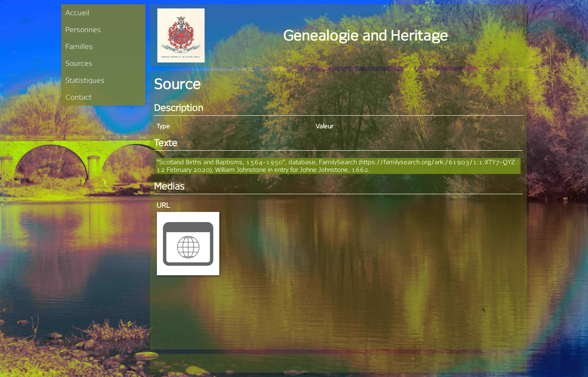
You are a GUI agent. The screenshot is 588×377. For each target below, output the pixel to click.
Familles (79, 46)
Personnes (83, 29)
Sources (79, 63)
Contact (78, 97)
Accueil (77, 12)
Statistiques (85, 80)
